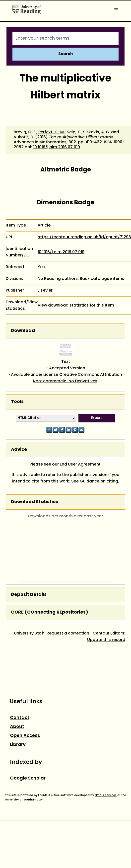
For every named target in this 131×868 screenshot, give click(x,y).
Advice (19, 450)
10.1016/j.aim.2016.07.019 (57, 147)
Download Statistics (34, 502)
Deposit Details (29, 595)
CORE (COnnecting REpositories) (50, 612)
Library (18, 745)
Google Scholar (28, 778)
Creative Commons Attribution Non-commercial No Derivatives (78, 378)
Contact (20, 718)
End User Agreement (80, 465)
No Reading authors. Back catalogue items (81, 279)
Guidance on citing (99, 481)
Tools (17, 402)
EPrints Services (106, 795)
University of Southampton (24, 800)
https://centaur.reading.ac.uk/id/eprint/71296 (84, 237)
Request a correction (68, 633)
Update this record (106, 640)
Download (23, 331)
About (17, 727)
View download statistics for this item (76, 306)
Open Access (25, 736)
